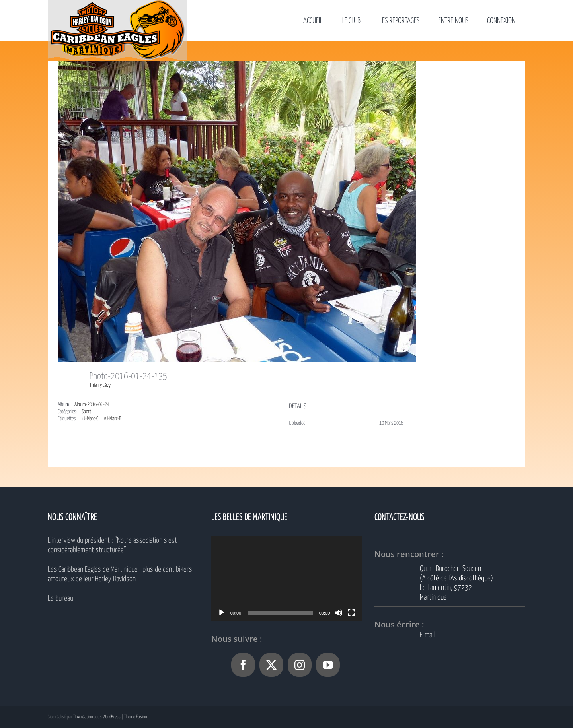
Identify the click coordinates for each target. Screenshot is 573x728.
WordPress (112, 717)
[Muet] (339, 613)
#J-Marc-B (113, 419)
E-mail (427, 635)
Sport (86, 412)
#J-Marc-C (90, 419)
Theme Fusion (135, 717)
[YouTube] (328, 665)
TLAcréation (83, 717)
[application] (287, 578)
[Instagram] (300, 665)
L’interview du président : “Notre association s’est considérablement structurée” (112, 545)
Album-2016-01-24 (92, 405)
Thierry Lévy (100, 385)
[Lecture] (222, 613)
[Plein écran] (351, 613)
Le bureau (60, 599)
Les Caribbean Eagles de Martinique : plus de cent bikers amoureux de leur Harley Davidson (120, 574)
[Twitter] (271, 665)
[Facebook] (243, 665)
